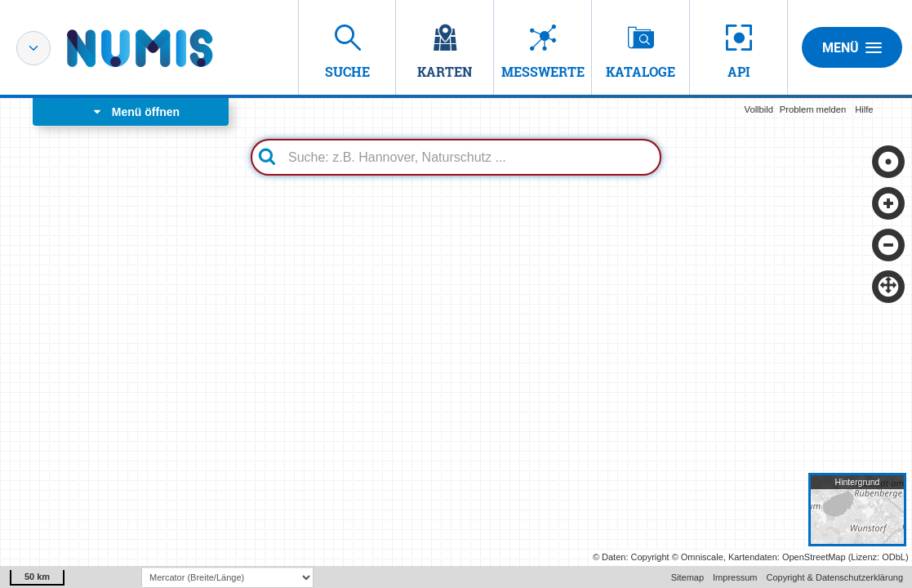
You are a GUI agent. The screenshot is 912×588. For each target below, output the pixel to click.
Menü (852, 47)
